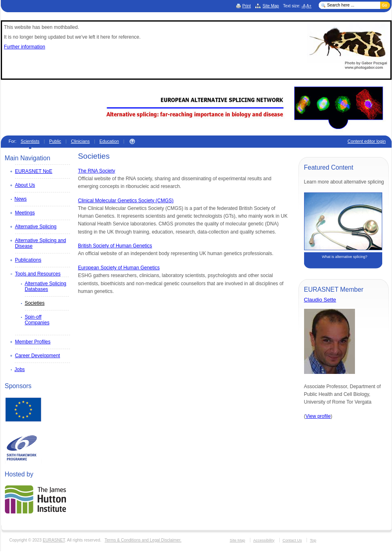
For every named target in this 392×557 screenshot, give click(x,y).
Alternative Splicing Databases (46, 286)
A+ (309, 6)
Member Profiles (33, 342)
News (21, 199)
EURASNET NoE (34, 171)
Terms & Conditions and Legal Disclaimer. (143, 540)
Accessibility (264, 540)
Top (313, 540)
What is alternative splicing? (345, 257)
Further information (25, 47)
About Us (25, 185)
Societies (35, 303)
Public (55, 141)
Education (109, 141)
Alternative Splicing (36, 227)
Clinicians (80, 141)
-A (304, 6)
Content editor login (367, 141)
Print (246, 6)
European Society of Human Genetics (119, 268)
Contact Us (292, 540)
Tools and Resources (38, 274)
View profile (318, 416)
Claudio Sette (320, 300)
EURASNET (54, 540)
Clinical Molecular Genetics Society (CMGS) (126, 201)
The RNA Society (97, 171)
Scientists (30, 141)
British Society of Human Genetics (115, 246)
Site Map (271, 6)
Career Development (38, 356)
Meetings (25, 213)
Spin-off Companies (37, 320)
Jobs (20, 369)
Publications (28, 260)
